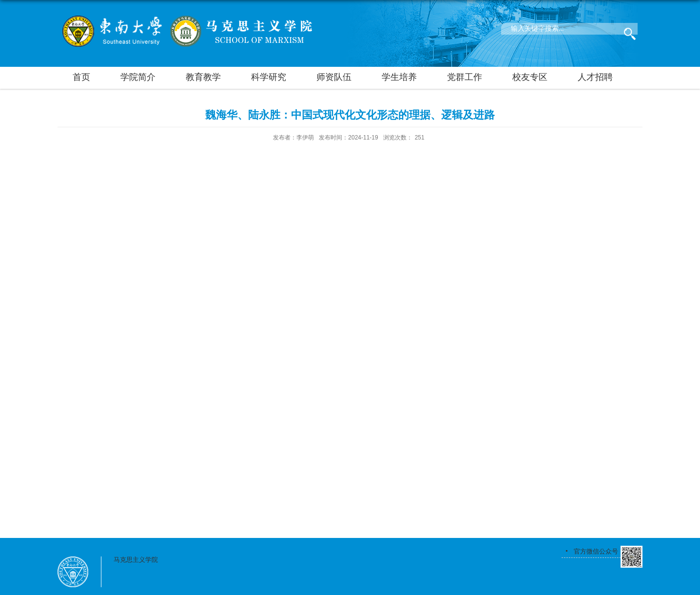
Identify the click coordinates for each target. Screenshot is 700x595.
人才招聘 (595, 77)
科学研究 (269, 77)
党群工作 (465, 77)
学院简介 (138, 77)
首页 (81, 77)
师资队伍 (334, 77)
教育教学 (203, 77)
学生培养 (399, 77)
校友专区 (530, 77)
